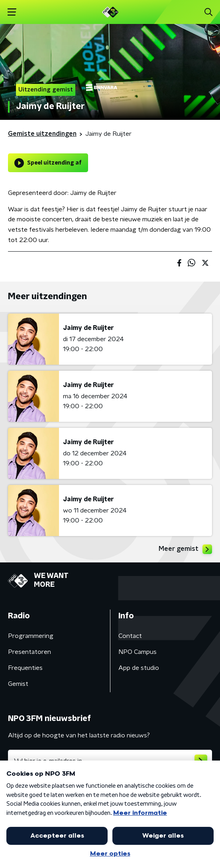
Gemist (18, 684)
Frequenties (25, 668)
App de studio (139, 668)
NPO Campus (137, 652)
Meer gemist (185, 549)
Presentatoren (29, 652)
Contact (130, 636)
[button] (12, 12)
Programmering (31, 636)
